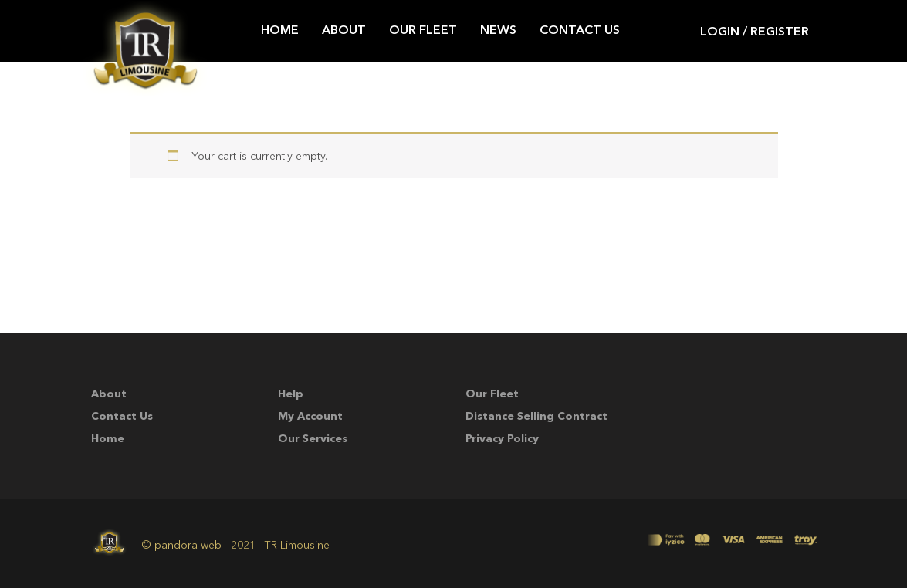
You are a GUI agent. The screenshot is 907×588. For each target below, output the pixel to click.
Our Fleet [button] (423, 31)
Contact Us (122, 417)
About (109, 394)
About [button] (344, 31)
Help (291, 394)
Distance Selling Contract (536, 417)
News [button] (498, 31)
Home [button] (280, 31)
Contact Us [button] (580, 31)
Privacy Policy (502, 439)
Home (108, 439)
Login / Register (755, 33)
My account (310, 417)
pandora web (188, 546)
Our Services (313, 439)
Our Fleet (492, 394)
